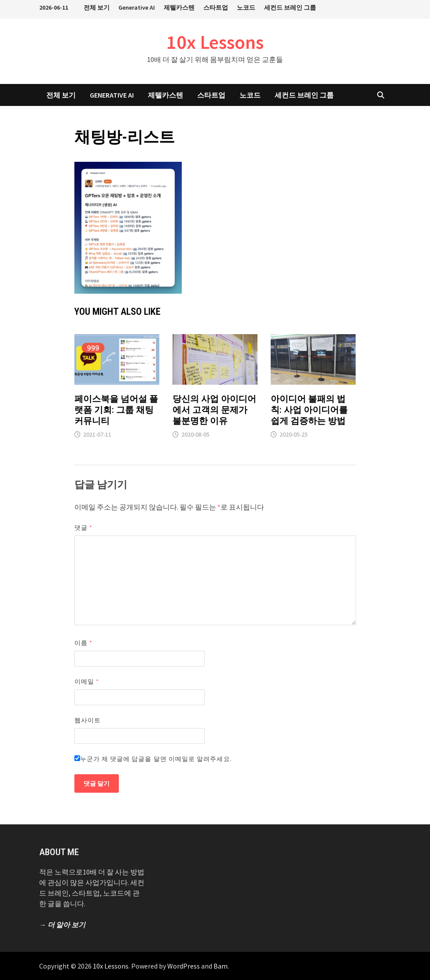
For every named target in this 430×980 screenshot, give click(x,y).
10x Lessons (215, 42)
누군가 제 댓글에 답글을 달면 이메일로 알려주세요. (153, 759)
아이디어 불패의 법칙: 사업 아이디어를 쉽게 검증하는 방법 (309, 410)
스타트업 (216, 7)
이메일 (87, 681)
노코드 (246, 7)
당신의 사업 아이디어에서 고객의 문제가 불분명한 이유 (214, 410)
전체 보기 (97, 7)
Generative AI (137, 7)
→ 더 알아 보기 (62, 925)
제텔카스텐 (179, 7)
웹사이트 (88, 720)
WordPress (184, 966)
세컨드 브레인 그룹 (290, 7)
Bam (221, 966)
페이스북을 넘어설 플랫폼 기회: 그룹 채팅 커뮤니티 (116, 410)
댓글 (83, 528)
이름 (83, 643)
